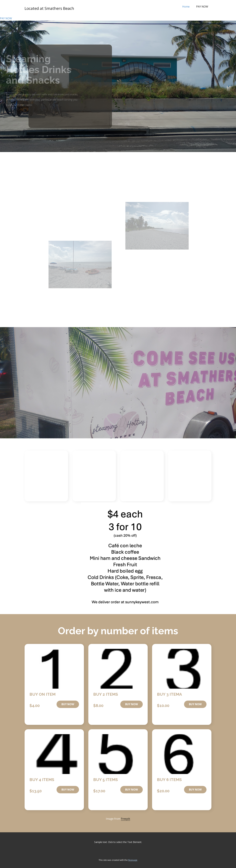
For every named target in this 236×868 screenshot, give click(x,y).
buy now (68, 704)
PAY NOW (202, 7)
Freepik (126, 819)
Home (186, 7)
